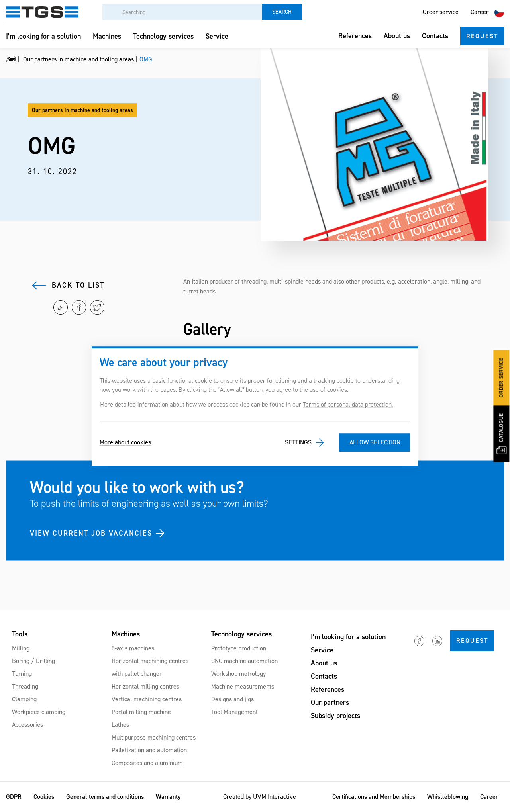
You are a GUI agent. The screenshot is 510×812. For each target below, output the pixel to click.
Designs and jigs (232, 699)
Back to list (78, 285)
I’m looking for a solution (43, 36)
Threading (25, 686)
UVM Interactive (275, 797)
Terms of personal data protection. (348, 404)
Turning (22, 674)
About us (397, 36)
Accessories (27, 725)
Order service (441, 12)
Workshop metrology (238, 674)
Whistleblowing (448, 797)
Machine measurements (243, 686)
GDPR (14, 797)
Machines (107, 36)
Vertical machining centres (147, 699)
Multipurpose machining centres (154, 737)
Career (480, 12)
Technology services (163, 36)
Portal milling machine (141, 712)
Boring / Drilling (33, 661)
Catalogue (501, 434)
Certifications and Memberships (374, 797)
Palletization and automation (149, 750)
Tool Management (234, 712)
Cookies (44, 797)
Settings (298, 443)
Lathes (120, 725)
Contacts (435, 36)
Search (282, 12)
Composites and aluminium (147, 763)
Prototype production (239, 648)
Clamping (24, 699)
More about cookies (125, 443)
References (355, 36)
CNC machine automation (244, 661)
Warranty (168, 797)
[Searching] (182, 12)
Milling (21, 648)
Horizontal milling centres (145, 686)
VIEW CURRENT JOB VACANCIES (91, 533)
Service (217, 36)
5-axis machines (133, 648)
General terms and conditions (105, 797)
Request (482, 36)
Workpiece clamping (39, 712)
